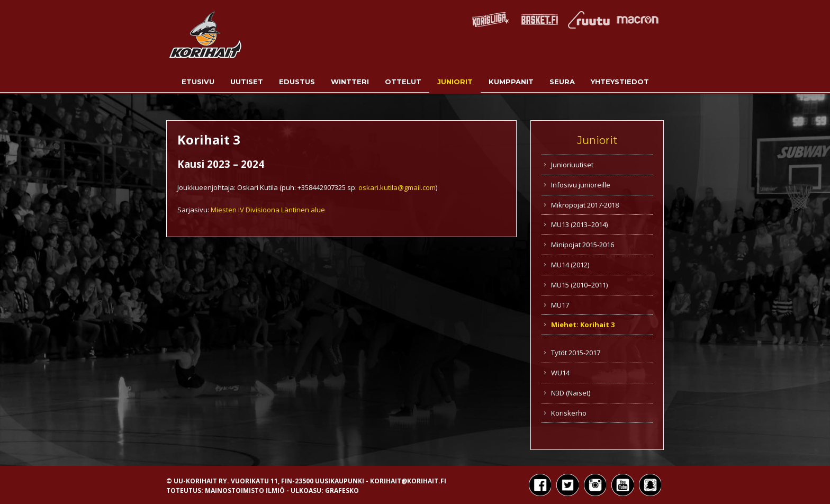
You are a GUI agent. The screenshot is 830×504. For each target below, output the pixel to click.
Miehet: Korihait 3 (583, 325)
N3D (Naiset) (571, 393)
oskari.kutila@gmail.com (397, 187)
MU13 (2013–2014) (579, 224)
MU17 (560, 305)
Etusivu (198, 82)
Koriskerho (569, 413)
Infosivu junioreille (581, 185)
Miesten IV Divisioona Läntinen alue (268, 210)
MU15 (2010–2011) (579, 285)
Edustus (297, 82)
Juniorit (455, 82)
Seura (562, 82)
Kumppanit (511, 82)
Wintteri (350, 82)
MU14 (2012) (570, 265)
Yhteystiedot (620, 82)
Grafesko (342, 490)
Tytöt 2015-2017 (576, 353)
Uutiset (247, 82)
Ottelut (403, 82)
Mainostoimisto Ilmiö (245, 490)
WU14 (560, 373)
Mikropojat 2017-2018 (585, 205)
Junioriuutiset (572, 165)
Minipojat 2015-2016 (583, 245)
